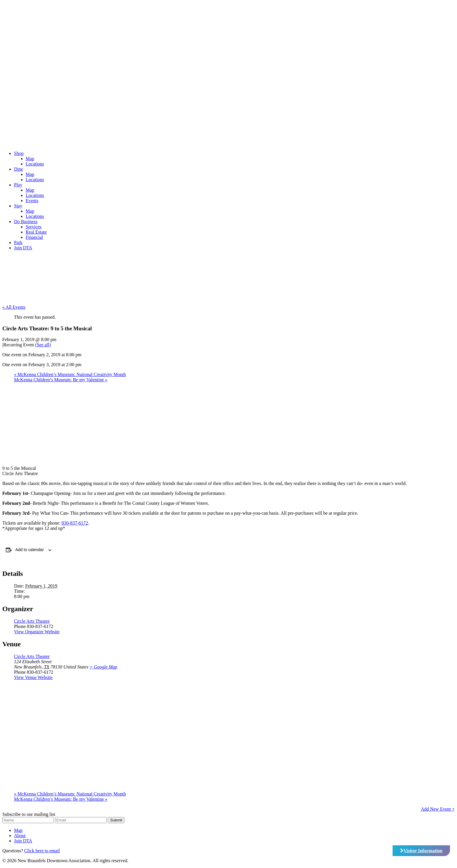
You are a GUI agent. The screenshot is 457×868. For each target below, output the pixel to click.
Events (32, 201)
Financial (34, 237)
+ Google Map (103, 667)
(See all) (43, 345)
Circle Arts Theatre (32, 621)
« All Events (14, 307)
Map (30, 159)
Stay (18, 206)
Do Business (26, 222)
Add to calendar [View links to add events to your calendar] (30, 550)
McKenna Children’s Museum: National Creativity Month (70, 374)
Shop (19, 153)
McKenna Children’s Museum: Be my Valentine (61, 380)
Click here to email (42, 851)
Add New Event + (438, 809)
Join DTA (23, 248)
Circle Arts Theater (32, 656)
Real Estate (36, 232)
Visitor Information (421, 851)
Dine (19, 169)
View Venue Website (33, 677)
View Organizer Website (37, 632)
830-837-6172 (75, 523)
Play (18, 185)
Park (18, 242)
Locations (35, 164)
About (20, 836)
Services (34, 227)
